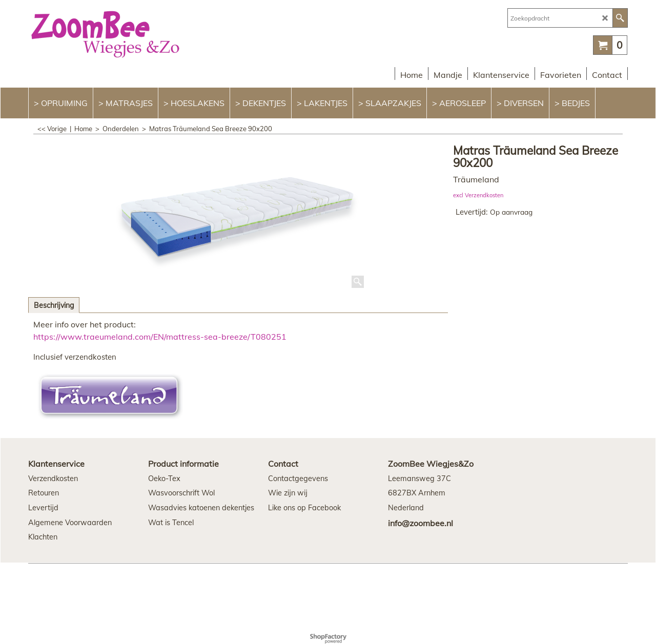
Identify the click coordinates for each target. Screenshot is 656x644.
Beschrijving (54, 305)
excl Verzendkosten (478, 195)
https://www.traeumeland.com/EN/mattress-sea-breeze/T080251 (160, 337)
